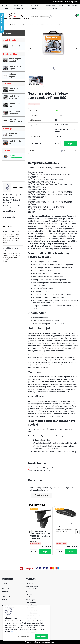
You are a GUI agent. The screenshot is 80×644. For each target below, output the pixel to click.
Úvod (5, 25)
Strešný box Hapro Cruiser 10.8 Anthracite (66, 525)
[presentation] (30, 49)
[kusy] (55, 144)
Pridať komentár (42, 495)
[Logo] (16, 16)
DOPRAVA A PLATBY (35, 7)
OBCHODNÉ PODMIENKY (19, 7)
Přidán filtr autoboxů (12, 231)
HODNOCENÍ (72, 6)
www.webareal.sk (48, 642)
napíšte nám (11, 211)
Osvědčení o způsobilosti (40, 470)
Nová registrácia (73, 2)
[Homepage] (2, 6)
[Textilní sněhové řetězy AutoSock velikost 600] (53, 43)
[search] (50, 17)
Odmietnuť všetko (25, 637)
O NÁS (7, 7)
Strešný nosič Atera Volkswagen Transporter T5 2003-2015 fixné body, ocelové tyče (40, 535)
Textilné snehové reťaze (18, 25)
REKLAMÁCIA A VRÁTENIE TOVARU (55, 7)
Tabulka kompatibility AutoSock (42, 468)
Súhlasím (41, 637)
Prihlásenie (59, 2)
